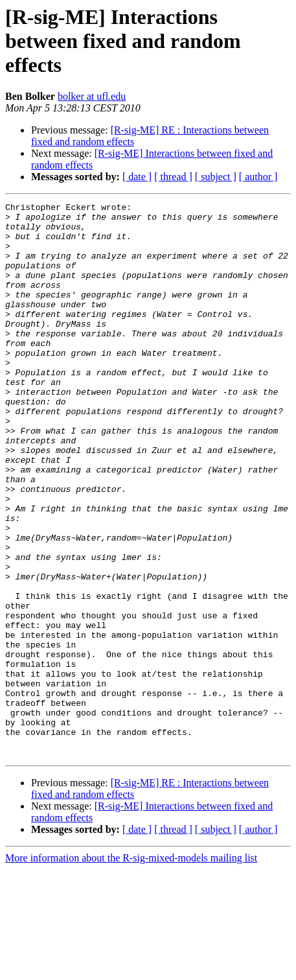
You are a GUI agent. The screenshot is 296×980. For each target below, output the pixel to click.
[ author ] (258, 177)
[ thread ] (173, 177)
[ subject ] (216, 177)
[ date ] (137, 177)
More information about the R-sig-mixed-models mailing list (131, 969)
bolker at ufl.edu (92, 96)
